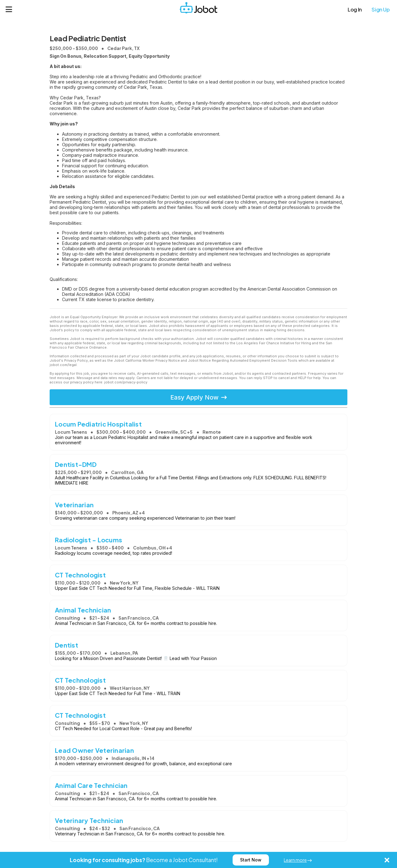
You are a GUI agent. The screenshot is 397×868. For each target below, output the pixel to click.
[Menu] (9, 9)
